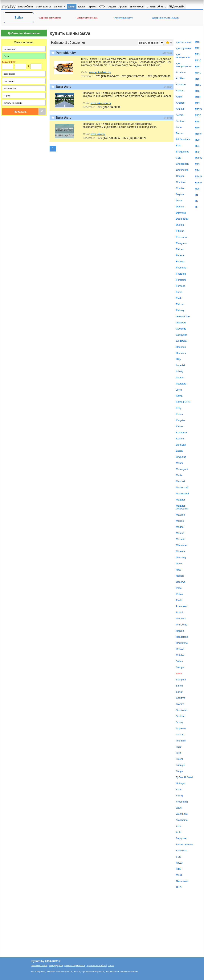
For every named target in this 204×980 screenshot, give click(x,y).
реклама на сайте (39, 965)
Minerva (180, 551)
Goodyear (181, 335)
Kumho (180, 439)
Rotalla (180, 655)
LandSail (181, 445)
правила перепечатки (75, 965)
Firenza (180, 262)
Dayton (180, 194)
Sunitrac (181, 716)
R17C (198, 115)
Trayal (179, 759)
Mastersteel (182, 494)
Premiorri (181, 619)
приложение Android (97, 965)
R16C (198, 97)
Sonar (179, 692)
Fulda (179, 298)
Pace (179, 588)
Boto (179, 145)
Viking (179, 796)
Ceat (179, 158)
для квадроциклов (184, 65)
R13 (197, 54)
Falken (180, 249)
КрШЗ (179, 863)
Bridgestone (183, 152)
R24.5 (198, 176)
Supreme (181, 728)
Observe (181, 582)
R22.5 (198, 158)
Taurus (180, 735)
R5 (197, 195)
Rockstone (182, 643)
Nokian (180, 576)
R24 (197, 170)
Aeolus (180, 91)
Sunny (180, 722)
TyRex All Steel (184, 777)
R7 (197, 201)
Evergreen (182, 243)
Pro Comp (182, 625)
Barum (180, 133)
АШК (179, 832)
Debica (180, 207)
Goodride (181, 329)
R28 (197, 189)
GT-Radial (182, 341)
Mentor (180, 533)
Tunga (179, 771)
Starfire (180, 704)
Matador (181, 500)
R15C (198, 85)
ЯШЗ (179, 887)
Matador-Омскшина (182, 507)
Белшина (181, 851)
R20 (197, 140)
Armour (180, 109)
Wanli (179, 808)
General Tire (183, 316)
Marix (179, 475)
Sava (179, 673)
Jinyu (179, 390)
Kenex (180, 414)
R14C (198, 73)
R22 (197, 152)
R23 (197, 164)
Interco (180, 378)
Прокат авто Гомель (87, 18)
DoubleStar (182, 219)
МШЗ (179, 875)
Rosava (180, 649)
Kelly (179, 408)
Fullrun (180, 304)
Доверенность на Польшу (165, 18)
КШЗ (179, 869)
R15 (197, 79)
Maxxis (180, 521)
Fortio (179, 292)
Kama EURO (183, 402)
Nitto (179, 570)
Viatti (179, 789)
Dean (179, 200)
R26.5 (198, 183)
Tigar (179, 747)
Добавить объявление (24, 33)
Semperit (181, 680)
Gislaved (181, 323)
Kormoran (181, 432)
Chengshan (182, 164)
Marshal (180, 481)
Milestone (181, 545)
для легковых (184, 42)
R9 (197, 207)
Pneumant (182, 606)
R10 (197, 42)
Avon (179, 127)
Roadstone (182, 637)
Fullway (180, 310)
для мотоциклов (183, 56)
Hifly (178, 359)
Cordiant (181, 182)
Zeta (178, 826)
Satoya (180, 667)
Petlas (179, 594)
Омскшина (182, 881)
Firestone (181, 268)
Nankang (181, 557)
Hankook (181, 347)
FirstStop (181, 274)
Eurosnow (182, 237)
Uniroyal (181, 783)
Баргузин (181, 838)
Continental (182, 170)
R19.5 (198, 134)
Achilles (180, 78)
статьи (111, 965)
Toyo (179, 753)
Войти (19, 18)
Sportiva (181, 698)
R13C (198, 60)
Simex (179, 686)
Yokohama (182, 820)
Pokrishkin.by (66, 53)
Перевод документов (49, 18)
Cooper (180, 176)
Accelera (181, 72)
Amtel (179, 97)
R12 (197, 48)
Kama (179, 396)
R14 (197, 66)
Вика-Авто (63, 87)
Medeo (180, 527)
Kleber (180, 426)
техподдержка (56, 965)
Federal (180, 255)
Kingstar (181, 420)
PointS (180, 612)
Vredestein (182, 802)
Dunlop (180, 225)
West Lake (182, 814)
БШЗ (179, 857)
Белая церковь (184, 844)
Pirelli (179, 600)
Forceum (181, 280)
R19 (197, 128)
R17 (197, 103)
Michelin (181, 539)
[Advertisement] (24, 179)
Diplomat (181, 213)
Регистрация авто (123, 18)
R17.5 (198, 109)
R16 (197, 91)
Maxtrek (180, 515)
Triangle (180, 765)
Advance (181, 84)
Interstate (181, 384)
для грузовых (184, 48)
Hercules (181, 353)
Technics (181, 741)
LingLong (181, 457)
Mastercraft (182, 487)
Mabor (180, 463)
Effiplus (180, 231)
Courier (180, 188)
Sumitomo (182, 710)
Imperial (180, 365)
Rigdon (180, 631)
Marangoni (182, 469)
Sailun (179, 661)
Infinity (180, 371)
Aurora (180, 115)
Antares (180, 103)
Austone (181, 121)
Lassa (179, 451)
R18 (197, 121)
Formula (181, 286)
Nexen (180, 564)
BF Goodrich (183, 139)
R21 (197, 146)
